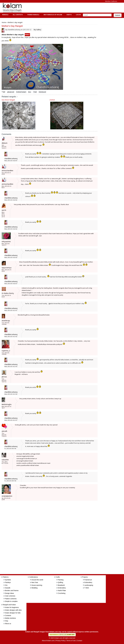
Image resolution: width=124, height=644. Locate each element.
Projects (85, 577)
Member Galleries (111, 1)
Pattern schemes (11, 599)
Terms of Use (71, 641)
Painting (61, 580)
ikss (30, 92)
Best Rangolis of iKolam (53, 15)
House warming (37, 585)
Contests (8, 615)
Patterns (6, 577)
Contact (79, 641)
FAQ (7, 621)
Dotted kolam (21, 92)
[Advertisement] (64, 8)
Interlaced (42, 92)
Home (4, 22)
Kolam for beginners (12, 607)
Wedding (34, 588)
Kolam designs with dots (13, 610)
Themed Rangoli (33, 15)
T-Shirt (87, 588)
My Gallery (37, 30)
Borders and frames (12, 590)
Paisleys (8, 582)
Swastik (8, 588)
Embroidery (62, 588)
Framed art (88, 580)
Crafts (69, 15)
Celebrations (34, 577)
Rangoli (5, 15)
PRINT (27, 35)
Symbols (8, 580)
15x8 (35, 92)
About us (8, 624)
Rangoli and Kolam (9, 605)
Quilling (60, 582)
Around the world (37, 580)
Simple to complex (11, 601)
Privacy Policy (60, 641)
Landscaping (89, 585)
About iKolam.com (48, 641)
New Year (35, 582)
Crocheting (62, 593)
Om (6, 585)
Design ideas (9, 593)
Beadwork (61, 585)
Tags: (4, 92)
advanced (11, 92)
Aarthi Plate (62, 590)
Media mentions (10, 618)
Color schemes (10, 596)
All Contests (17, 15)
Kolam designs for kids (13, 613)
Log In (78, 15)
